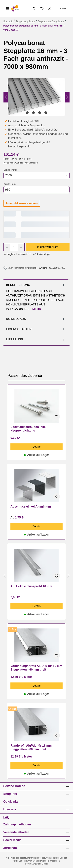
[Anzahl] (14, 247)
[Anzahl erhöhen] (21, 247)
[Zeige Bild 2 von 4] (33, 113)
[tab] (36, 297)
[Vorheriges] (5, 97)
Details (37, 447)
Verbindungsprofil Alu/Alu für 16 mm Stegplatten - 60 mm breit (36, 668)
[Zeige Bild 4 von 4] (46, 113)
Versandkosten (53, 858)
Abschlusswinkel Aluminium (31, 507)
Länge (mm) (10, 170)
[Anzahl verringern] (7, 247)
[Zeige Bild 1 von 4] (27, 113)
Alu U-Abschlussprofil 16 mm (31, 586)
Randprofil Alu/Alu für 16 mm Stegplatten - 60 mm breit (31, 747)
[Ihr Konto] (50, 8)
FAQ (6, 817)
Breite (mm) (10, 184)
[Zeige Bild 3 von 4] (39, 113)
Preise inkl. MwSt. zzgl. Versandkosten (21, 163)
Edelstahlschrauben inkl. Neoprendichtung (28, 429)
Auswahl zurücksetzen (22, 203)
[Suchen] (34, 8)
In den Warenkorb (48, 247)
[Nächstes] (68, 97)
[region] (36, 97)
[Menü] (7, 8)
